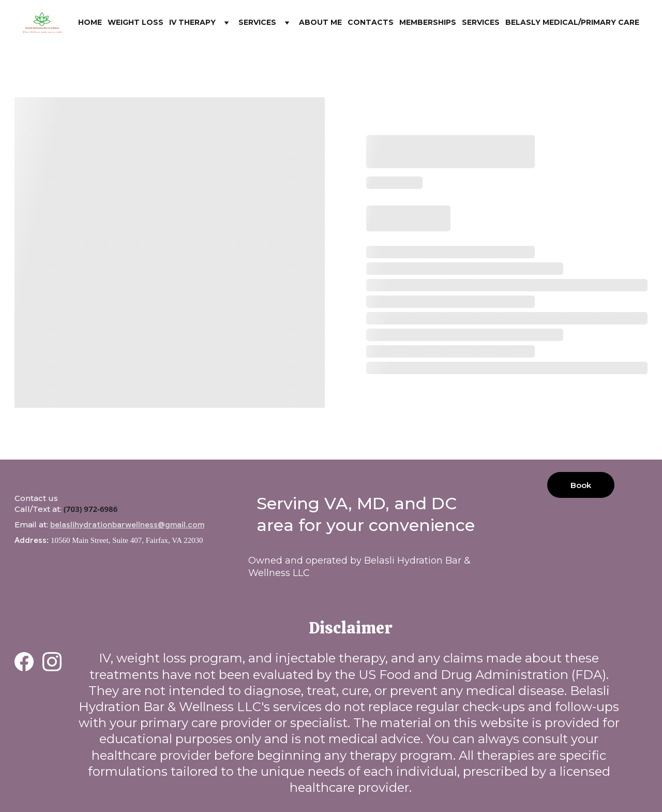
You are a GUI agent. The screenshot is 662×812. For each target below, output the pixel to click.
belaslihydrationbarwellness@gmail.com (127, 525)
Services (257, 22)
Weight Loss (136, 22)
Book (581, 485)
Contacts (371, 22)
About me (320, 22)
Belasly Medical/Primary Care (572, 22)
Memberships (428, 22)
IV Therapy (192, 22)
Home (90, 22)
